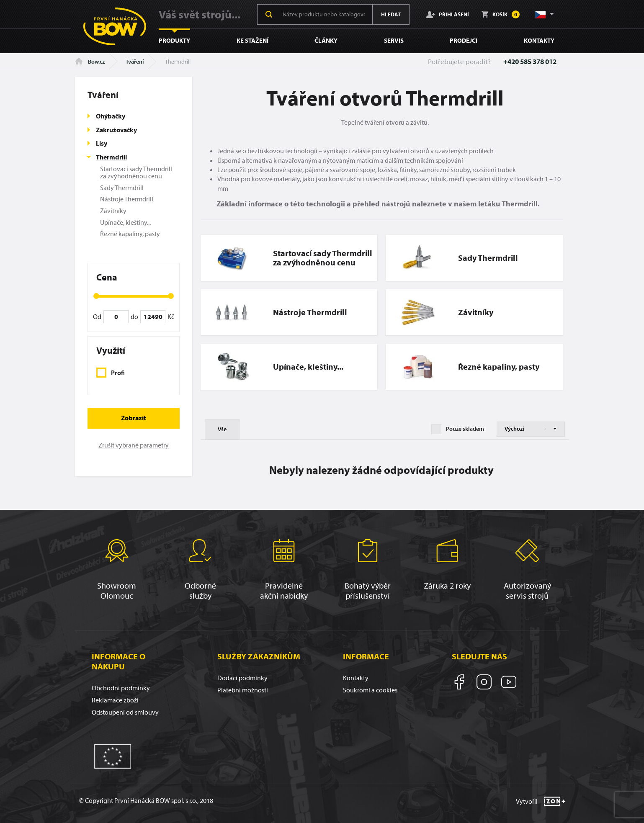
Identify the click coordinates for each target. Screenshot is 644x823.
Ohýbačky (111, 116)
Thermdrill (111, 157)
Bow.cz (90, 62)
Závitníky (113, 211)
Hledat (391, 14)
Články (326, 40)
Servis (394, 40)
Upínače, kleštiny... (125, 222)
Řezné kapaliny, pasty (130, 234)
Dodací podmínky (242, 678)
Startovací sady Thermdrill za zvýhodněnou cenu (136, 172)
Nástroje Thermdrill (127, 199)
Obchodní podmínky (121, 688)
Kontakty (539, 40)
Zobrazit (134, 418)
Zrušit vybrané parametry (134, 445)
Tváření (135, 62)
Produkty (174, 40)
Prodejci (464, 40)
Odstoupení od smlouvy (125, 712)
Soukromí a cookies (370, 690)
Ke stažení (252, 40)
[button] (544, 14)
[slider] (96, 296)
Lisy (102, 143)
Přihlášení (448, 14)
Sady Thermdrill (122, 188)
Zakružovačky (116, 130)
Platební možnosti (243, 690)
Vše (222, 429)
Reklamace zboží (115, 700)
